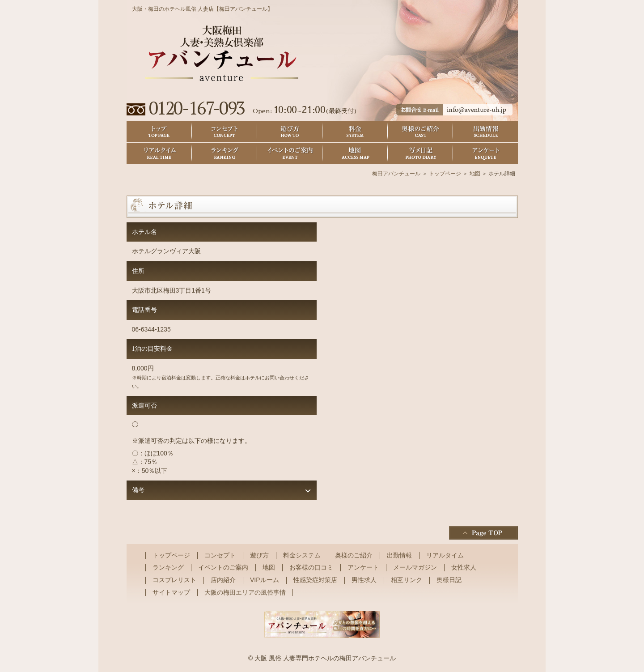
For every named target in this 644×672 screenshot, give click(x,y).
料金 (355, 132)
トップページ (445, 174)
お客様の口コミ (311, 567)
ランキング (225, 154)
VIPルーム (265, 580)
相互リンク (407, 580)
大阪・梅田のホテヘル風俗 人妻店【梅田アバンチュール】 (202, 9)
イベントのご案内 (290, 154)
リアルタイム (159, 154)
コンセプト (225, 132)
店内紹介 (223, 580)
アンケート (486, 154)
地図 (355, 154)
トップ (159, 132)
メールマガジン (415, 567)
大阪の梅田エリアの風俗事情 (245, 592)
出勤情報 (486, 132)
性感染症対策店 (315, 580)
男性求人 (364, 580)
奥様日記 (420, 154)
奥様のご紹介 (420, 132)
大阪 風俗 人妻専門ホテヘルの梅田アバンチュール (325, 658)
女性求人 (464, 567)
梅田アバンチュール (396, 174)
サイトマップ (171, 592)
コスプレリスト (174, 580)
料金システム (302, 555)
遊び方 (290, 132)
